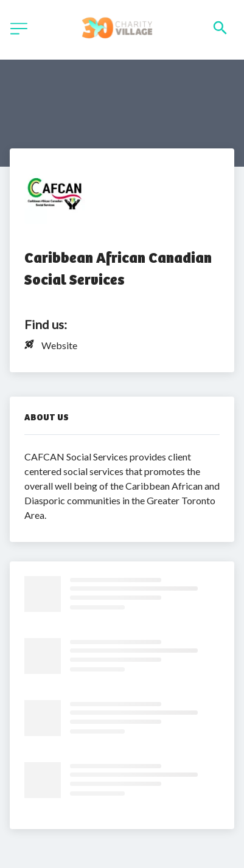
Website (59, 345)
